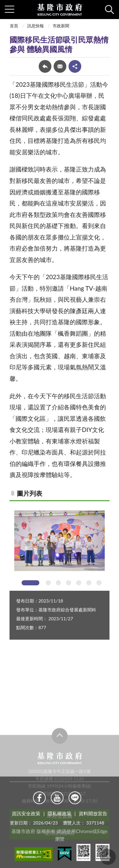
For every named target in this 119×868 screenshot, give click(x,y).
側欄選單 (10, 9)
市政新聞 (61, 26)
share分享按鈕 (75, 66)
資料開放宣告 (93, 813)
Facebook (39, 798)
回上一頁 (45, 66)
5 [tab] (79, 583)
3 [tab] (58, 583)
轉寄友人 (60, 66)
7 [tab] (99, 583)
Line (75, 798)
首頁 (14, 26)
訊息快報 (36, 26)
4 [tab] (69, 583)
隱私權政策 (60, 813)
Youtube (57, 798)
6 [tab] (89, 583)
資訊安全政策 (26, 813)
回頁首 (108, 857)
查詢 (109, 10)
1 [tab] (30, 583)
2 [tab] (48, 583)
